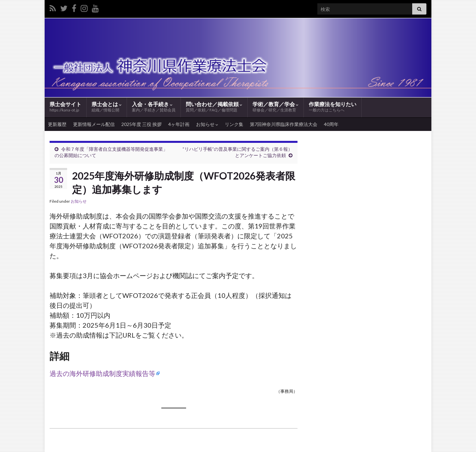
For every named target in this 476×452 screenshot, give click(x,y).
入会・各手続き (154, 107)
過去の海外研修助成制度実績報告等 (102, 373)
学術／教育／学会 (276, 107)
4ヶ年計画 (179, 124)
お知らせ (207, 124)
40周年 (331, 124)
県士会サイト (65, 107)
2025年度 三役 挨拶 (141, 124)
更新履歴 (57, 124)
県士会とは (107, 107)
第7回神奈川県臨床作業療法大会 (284, 124)
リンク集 (234, 124)
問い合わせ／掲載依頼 (214, 107)
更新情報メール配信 (94, 124)
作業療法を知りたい (333, 107)
